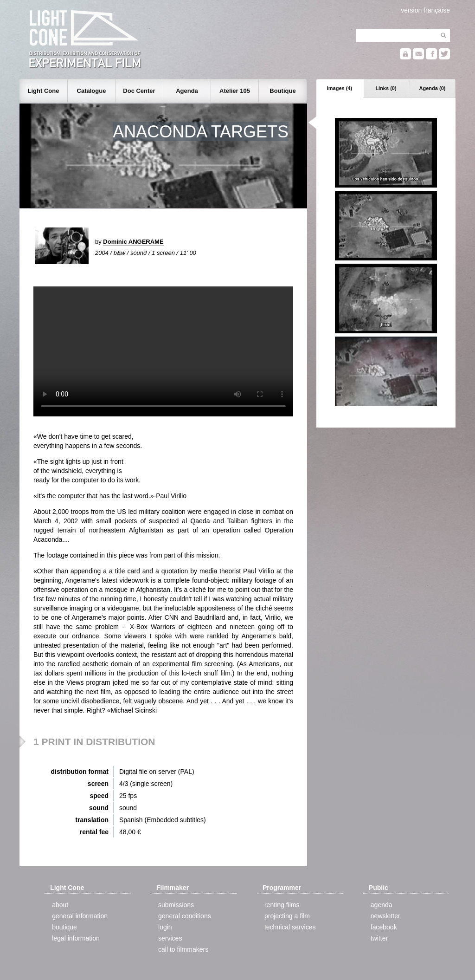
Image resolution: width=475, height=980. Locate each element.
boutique (64, 927)
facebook (384, 927)
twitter (379, 938)
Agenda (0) (433, 88)
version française (425, 10)
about (60, 905)
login (165, 927)
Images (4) (340, 88)
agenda (382, 905)
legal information (76, 938)
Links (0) (386, 88)
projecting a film (287, 916)
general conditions (185, 916)
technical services (290, 927)
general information (80, 916)
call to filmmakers (183, 949)
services (170, 938)
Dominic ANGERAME (133, 242)
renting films (282, 905)
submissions (176, 905)
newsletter (385, 916)
